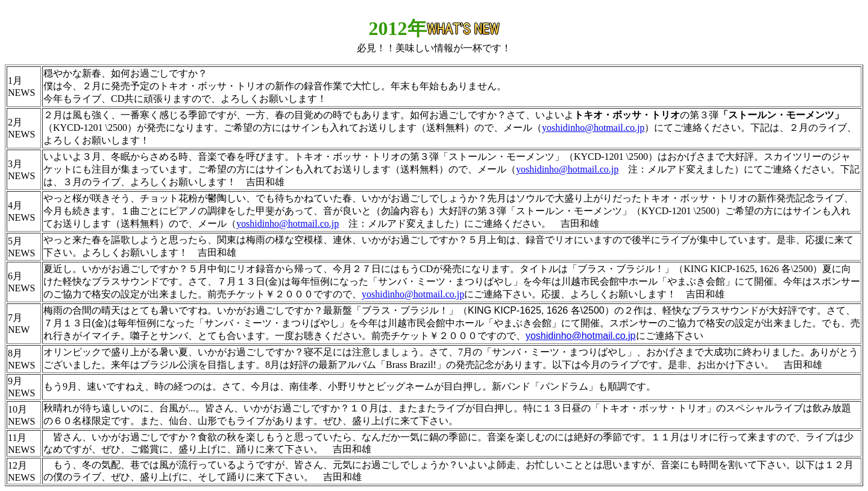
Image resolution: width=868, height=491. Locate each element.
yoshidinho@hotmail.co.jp (593, 128)
